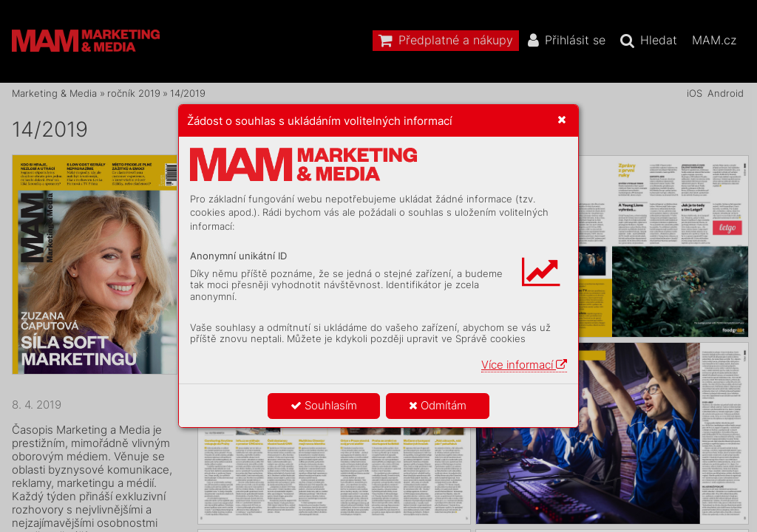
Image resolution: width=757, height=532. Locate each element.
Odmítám (438, 405)
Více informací (524, 365)
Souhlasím (324, 405)
